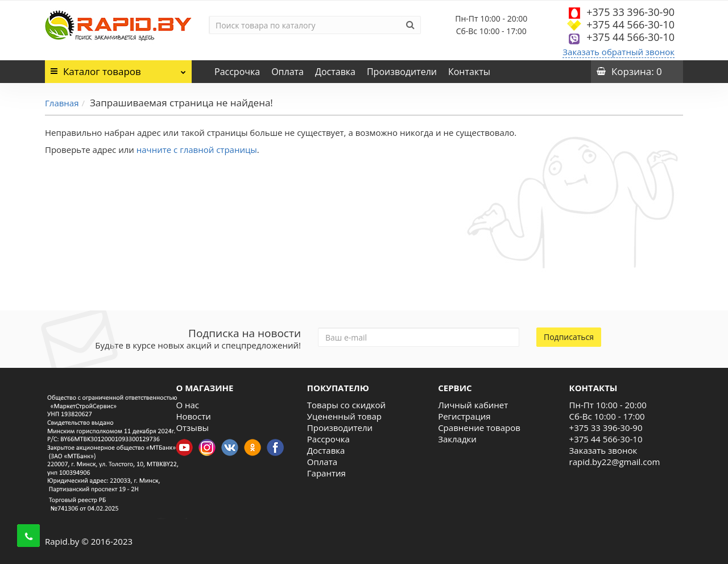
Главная (62, 103)
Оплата (288, 72)
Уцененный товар (344, 416)
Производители (402, 72)
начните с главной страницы (197, 150)
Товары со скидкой (346, 405)
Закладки (457, 439)
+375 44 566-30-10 (630, 24)
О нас (187, 405)
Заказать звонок (603, 450)
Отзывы (192, 428)
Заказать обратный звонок (619, 52)
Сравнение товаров (479, 428)
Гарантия (326, 473)
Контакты (469, 72)
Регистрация (464, 416)
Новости (193, 416)
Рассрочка (237, 72)
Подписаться (569, 337)
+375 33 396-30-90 (630, 12)
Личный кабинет (473, 405)
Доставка (335, 72)
